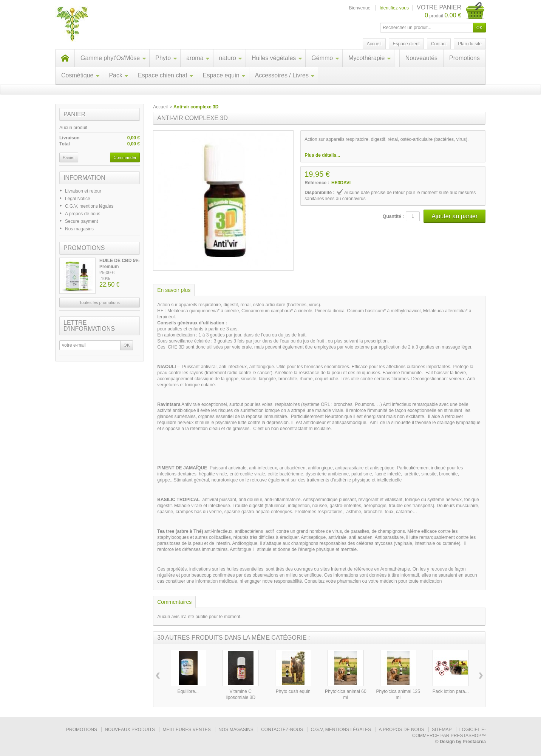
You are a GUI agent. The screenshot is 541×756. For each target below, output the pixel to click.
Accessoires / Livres (285, 75)
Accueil (160, 107)
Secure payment (81, 221)
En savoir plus (174, 290)
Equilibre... (188, 691)
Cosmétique (80, 75)
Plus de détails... (322, 155)
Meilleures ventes (186, 730)
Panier (74, 114)
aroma (198, 58)
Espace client (406, 44)
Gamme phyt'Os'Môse (113, 58)
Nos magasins (79, 229)
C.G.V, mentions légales (89, 206)
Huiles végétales (277, 58)
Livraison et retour (83, 191)
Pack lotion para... (451, 691)
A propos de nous (83, 214)
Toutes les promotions (100, 302)
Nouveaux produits (130, 730)
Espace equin (224, 75)
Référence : (317, 183)
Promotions (464, 58)
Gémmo (325, 58)
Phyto (166, 58)
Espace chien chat (166, 75)
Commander (125, 157)
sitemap (442, 730)
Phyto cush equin (293, 691)
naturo (231, 58)
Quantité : (393, 216)
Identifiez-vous (394, 8)
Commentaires (174, 602)
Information (84, 178)
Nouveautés (421, 58)
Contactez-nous (282, 730)
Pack (119, 75)
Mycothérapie (370, 58)
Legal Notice (78, 199)
